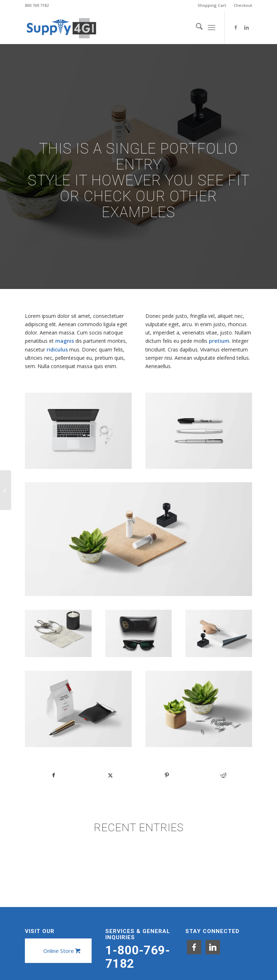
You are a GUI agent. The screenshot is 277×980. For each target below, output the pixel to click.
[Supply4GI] (61, 27)
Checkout (243, 5)
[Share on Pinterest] (167, 775)
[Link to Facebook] (236, 27)
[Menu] (212, 27)
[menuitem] (212, 5)
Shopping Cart (212, 5)
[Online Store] (61, 951)
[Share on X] (110, 775)
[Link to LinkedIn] (247, 27)
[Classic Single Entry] (6, 490)
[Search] (196, 27)
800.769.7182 (37, 5)
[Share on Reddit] (224, 775)
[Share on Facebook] (54, 775)
